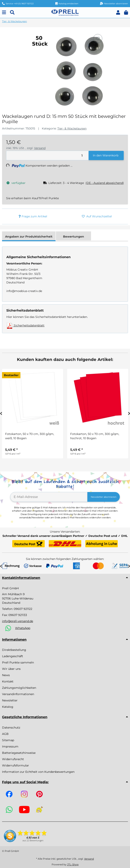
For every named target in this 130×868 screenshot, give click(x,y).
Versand (40, 148)
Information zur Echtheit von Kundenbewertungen (38, 772)
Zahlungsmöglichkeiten (19, 688)
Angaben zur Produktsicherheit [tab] (29, 237)
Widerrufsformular (16, 765)
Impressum (10, 746)
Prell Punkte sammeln (18, 662)
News (6, 675)
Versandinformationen (18, 694)
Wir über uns (11, 669)
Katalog (8, 707)
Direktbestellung (14, 650)
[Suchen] (12, 13)
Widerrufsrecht (13, 759)
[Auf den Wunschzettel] (98, 39)
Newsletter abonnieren (104, 497)
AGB (5, 734)
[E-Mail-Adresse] (49, 497)
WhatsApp (23, 628)
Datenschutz (11, 728)
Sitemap (8, 740)
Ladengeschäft (13, 656)
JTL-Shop (73, 864)
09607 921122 (23, 609)
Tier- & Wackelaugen (72, 128)
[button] (118, 13)
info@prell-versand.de (18, 621)
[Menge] (48, 155)
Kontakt (8, 681)
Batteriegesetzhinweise (19, 753)
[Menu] (4, 13)
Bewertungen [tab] (74, 237)
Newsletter (10, 700)
